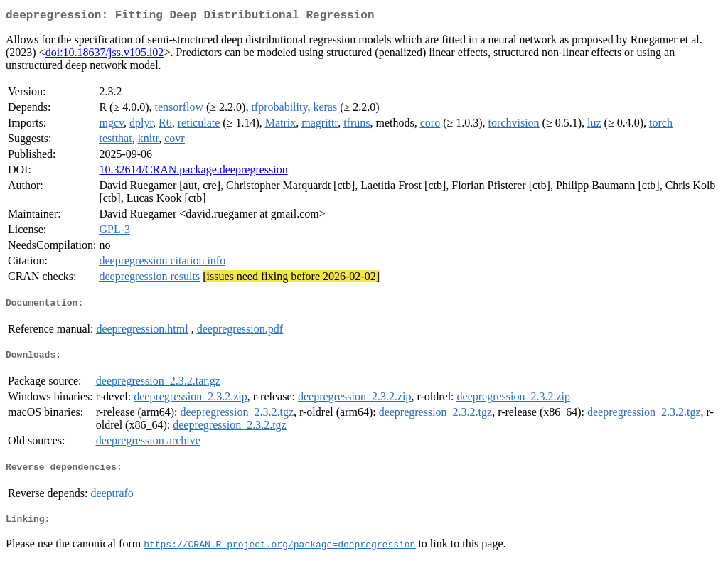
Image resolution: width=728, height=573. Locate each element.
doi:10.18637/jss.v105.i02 (105, 55)
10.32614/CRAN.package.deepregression (193, 172)
